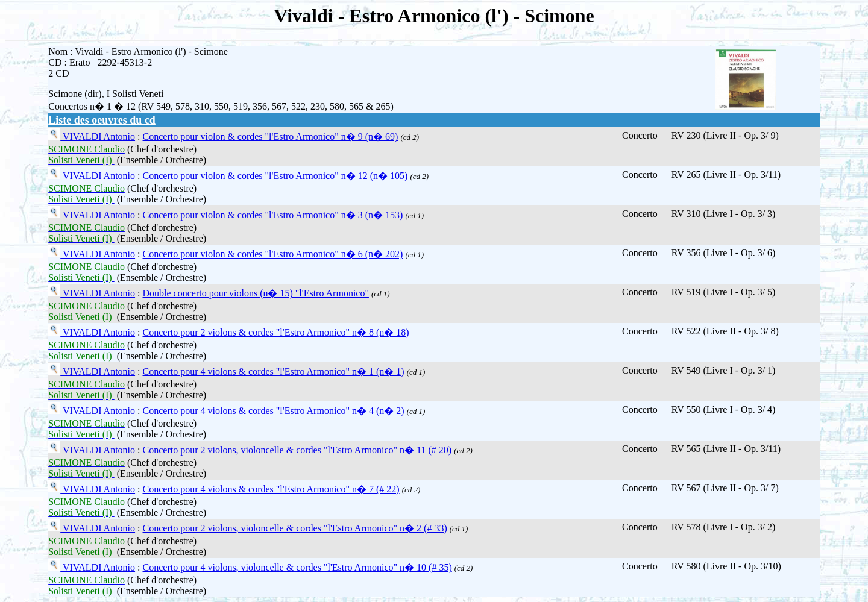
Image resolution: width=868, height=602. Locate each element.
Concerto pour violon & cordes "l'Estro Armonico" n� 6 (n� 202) (273, 254)
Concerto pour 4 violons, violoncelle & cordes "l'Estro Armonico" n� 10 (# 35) (297, 567)
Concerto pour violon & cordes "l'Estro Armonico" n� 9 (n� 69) (271, 136)
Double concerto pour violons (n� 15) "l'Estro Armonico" (256, 293)
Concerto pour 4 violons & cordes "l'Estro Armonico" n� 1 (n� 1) (274, 372)
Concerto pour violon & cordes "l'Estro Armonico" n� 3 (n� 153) (273, 215)
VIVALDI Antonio (98, 136)
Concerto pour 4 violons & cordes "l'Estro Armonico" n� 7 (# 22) (271, 489)
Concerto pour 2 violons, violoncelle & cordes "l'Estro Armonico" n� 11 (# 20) (297, 450)
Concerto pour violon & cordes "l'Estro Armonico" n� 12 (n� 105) (275, 176)
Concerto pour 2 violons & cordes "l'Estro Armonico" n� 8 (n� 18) (276, 332)
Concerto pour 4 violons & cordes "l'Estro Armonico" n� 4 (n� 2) (274, 411)
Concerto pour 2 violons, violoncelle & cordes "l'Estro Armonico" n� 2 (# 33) (295, 528)
